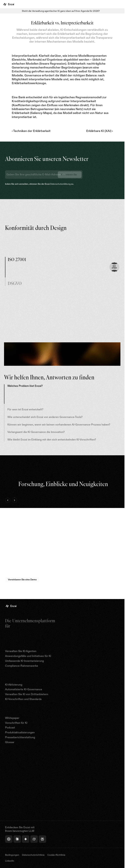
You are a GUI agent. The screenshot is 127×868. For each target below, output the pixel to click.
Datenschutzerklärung (60, 184)
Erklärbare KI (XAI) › (100, 131)
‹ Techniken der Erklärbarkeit (31, 131)
